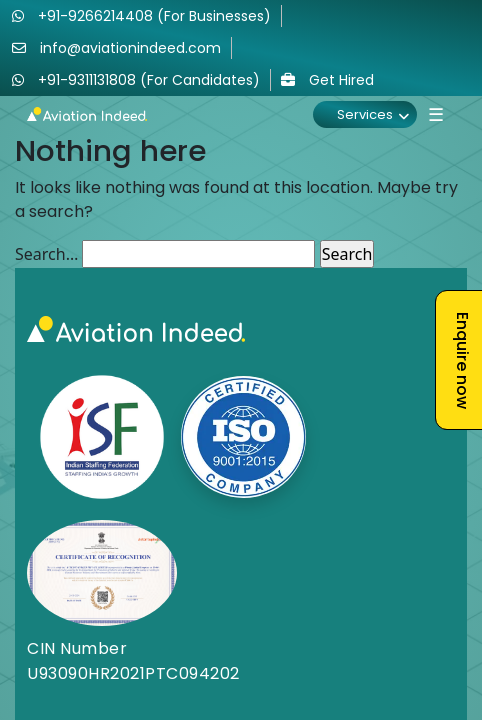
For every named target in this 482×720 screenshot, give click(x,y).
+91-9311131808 (136, 80)
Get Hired (327, 80)
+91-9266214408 (141, 16)
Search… (46, 254)
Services (365, 114)
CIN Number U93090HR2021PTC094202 (133, 661)
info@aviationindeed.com (116, 48)
